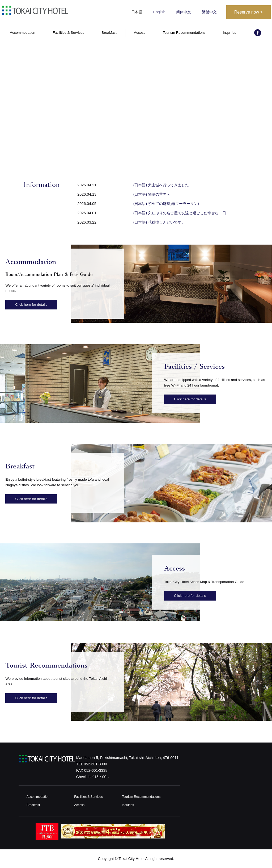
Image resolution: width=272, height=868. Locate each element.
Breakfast (109, 34)
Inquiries (229, 34)
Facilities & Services (68, 34)
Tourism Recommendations (184, 34)
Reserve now (248, 12)
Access (140, 34)
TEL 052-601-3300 (92, 764)
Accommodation (22, 34)
